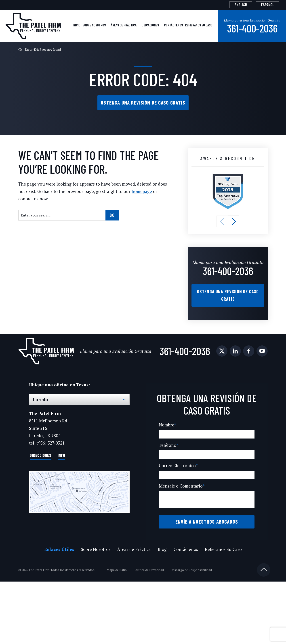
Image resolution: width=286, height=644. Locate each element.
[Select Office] (79, 443)
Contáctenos (149, 51)
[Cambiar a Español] (265, 5)
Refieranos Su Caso (185, 51)
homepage (137, 231)
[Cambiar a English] (232, 5)
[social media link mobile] (24, 402)
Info (61, 498)
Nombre (167, 480)
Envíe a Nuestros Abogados (207, 580)
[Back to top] (264, 632)
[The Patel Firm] (33, 23)
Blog (162, 612)
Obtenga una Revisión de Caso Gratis (143, 128)
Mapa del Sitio (117, 632)
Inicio (14, 51)
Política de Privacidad (149, 632)
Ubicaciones (117, 51)
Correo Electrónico (177, 521)
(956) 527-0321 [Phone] (50, 486)
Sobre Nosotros (39, 51)
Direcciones (40, 498)
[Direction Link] (79, 535)
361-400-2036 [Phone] (247, 54)
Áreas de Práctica (80, 51)
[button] (222, 254)
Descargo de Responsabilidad (191, 632)
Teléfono (168, 500)
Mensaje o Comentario (181, 541)
